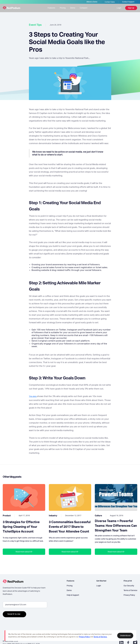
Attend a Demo (92, 2)
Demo (73, 8)
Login (119, 8)
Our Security (129, 586)
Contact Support (128, 2)
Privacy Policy (129, 595)
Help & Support (73, 595)
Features (51, 8)
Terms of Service (130, 590)
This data (33, 398)
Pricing (63, 8)
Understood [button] (125, 636)
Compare (84, 8)
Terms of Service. (100, 637)
